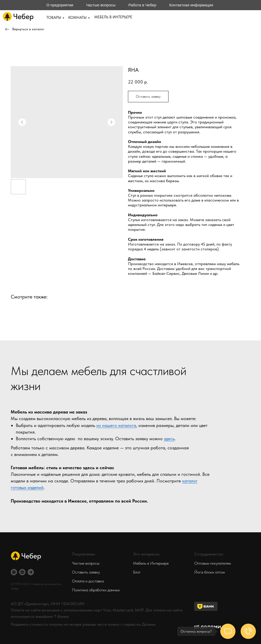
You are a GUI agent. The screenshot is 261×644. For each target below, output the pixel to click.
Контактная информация (191, 5)
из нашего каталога (116, 425)
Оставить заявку (86, 572)
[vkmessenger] (22, 572)
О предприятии (60, 5)
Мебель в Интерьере (151, 563)
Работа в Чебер (142, 5)
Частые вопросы (101, 5)
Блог (137, 572)
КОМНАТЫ (77, 18)
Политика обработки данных (96, 590)
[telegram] (31, 572)
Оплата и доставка (88, 581)
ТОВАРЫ (54, 18)
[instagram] (14, 572)
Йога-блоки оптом (210, 572)
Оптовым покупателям (213, 563)
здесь (169, 439)
